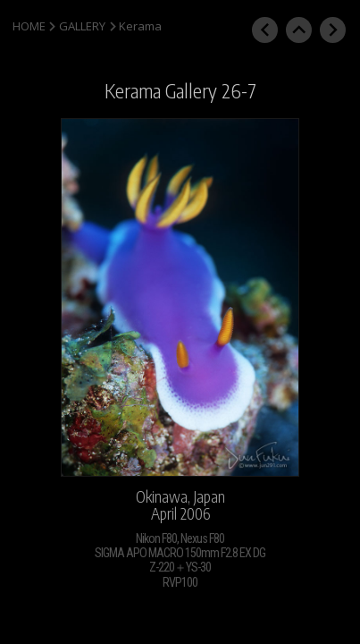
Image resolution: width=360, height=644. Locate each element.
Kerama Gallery (161, 91)
